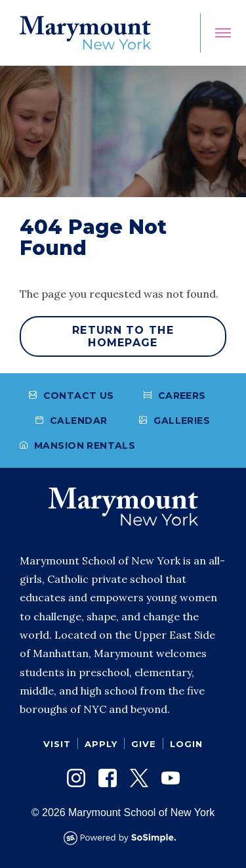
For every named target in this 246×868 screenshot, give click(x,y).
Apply (101, 744)
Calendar (71, 421)
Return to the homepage (123, 336)
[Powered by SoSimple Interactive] (123, 838)
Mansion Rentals (77, 445)
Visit (57, 744)
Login (186, 744)
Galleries (174, 421)
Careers (175, 396)
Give (144, 744)
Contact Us (72, 396)
